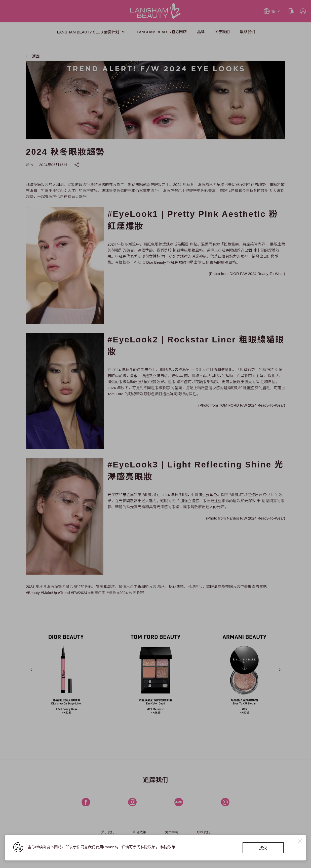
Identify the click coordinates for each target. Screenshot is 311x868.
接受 (263, 847)
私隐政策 (168, 847)
